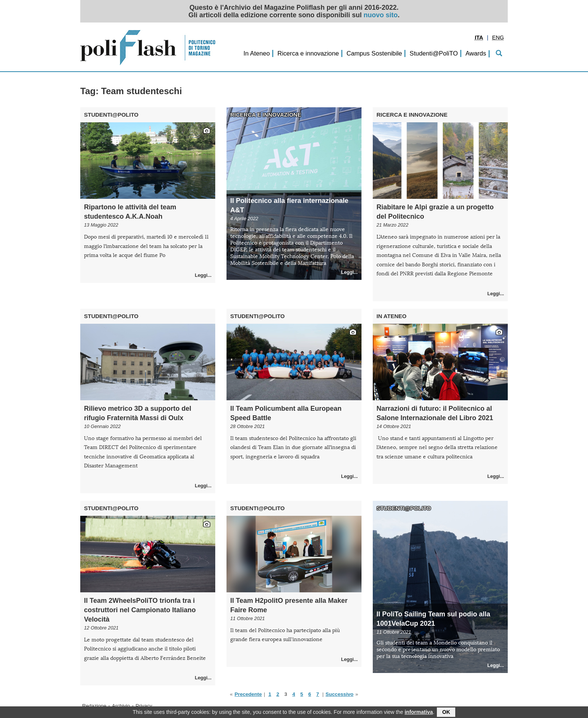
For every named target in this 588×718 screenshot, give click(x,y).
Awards (476, 53)
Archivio (121, 706)
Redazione (94, 706)
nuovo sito (381, 15)
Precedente (248, 694)
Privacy (144, 706)
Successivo (339, 694)
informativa (419, 713)
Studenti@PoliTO (434, 53)
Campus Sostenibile (374, 53)
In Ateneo (256, 53)
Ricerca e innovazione (308, 53)
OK (446, 713)
